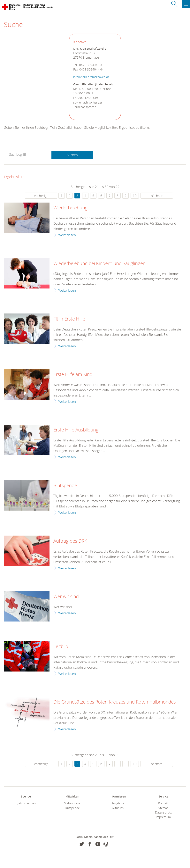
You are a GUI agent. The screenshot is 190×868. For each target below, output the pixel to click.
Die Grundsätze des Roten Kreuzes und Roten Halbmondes (115, 702)
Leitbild (61, 647)
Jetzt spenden (27, 803)
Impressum (163, 817)
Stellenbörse (72, 803)
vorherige (41, 196)
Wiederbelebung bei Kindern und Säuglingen (99, 263)
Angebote (118, 803)
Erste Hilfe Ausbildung (76, 430)
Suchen (72, 155)
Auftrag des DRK (70, 541)
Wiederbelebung (70, 208)
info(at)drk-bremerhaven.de (91, 77)
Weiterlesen (67, 235)
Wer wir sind (66, 597)
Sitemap (163, 808)
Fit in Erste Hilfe (69, 319)
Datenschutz (163, 812)
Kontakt (163, 803)
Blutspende (65, 486)
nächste (157, 196)
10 (135, 196)
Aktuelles (118, 808)
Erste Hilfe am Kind (73, 374)
